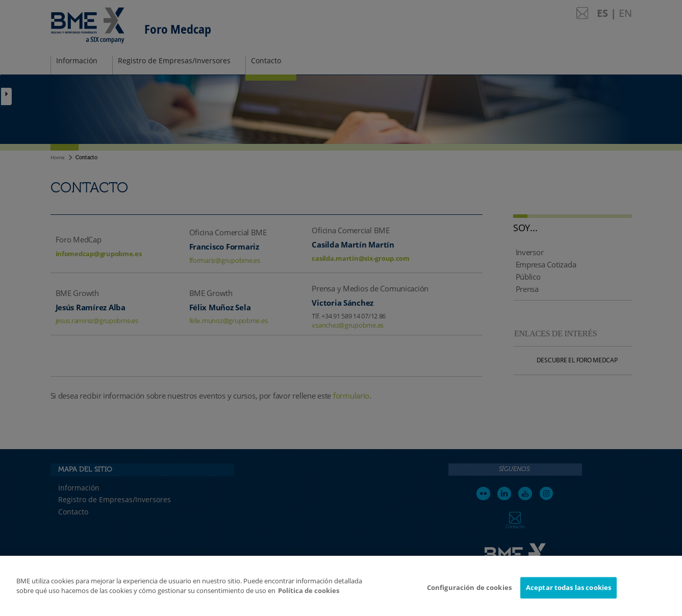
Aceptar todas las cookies (569, 596)
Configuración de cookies (469, 596)
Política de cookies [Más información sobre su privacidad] (309, 599)
